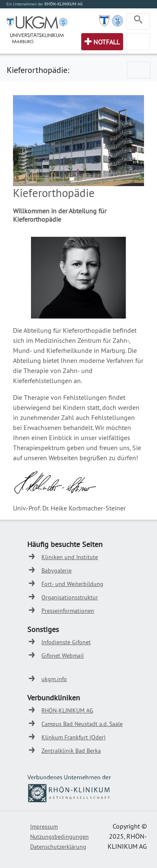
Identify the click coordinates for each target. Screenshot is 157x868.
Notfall (107, 42)
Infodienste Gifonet (66, 642)
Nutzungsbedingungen (59, 837)
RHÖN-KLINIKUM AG (67, 710)
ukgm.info (54, 679)
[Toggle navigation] (138, 21)
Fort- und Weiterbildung (72, 584)
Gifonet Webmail (63, 656)
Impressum (44, 827)
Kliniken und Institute (70, 557)
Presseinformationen (68, 611)
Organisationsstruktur (70, 597)
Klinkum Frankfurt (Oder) (73, 737)
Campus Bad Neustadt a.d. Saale (82, 724)
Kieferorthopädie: (38, 70)
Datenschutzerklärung (58, 847)
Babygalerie (57, 570)
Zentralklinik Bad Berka (71, 751)
